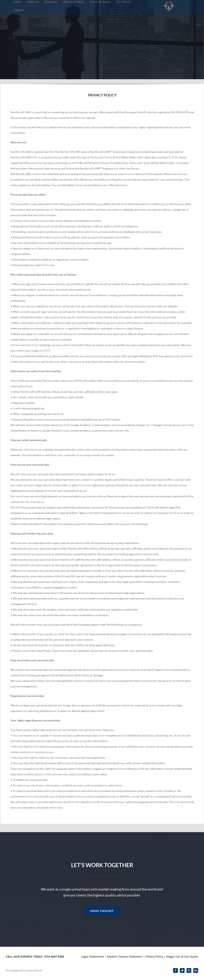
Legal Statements (93, 957)
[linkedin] (196, 970)
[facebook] (175, 970)
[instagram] (189, 970)
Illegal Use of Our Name (182, 957)
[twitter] (182, 970)
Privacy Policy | (156, 957)
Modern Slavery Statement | (126, 957)
